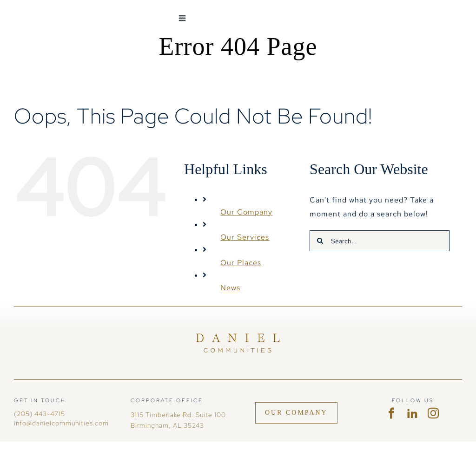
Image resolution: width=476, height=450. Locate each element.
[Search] (320, 241)
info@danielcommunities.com (61, 423)
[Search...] (380, 241)
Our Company (246, 212)
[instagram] (433, 413)
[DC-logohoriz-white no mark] (60, 10)
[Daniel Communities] (238, 337)
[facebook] (392, 413)
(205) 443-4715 (40, 414)
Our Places (241, 263)
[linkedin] (413, 413)
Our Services (245, 237)
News (230, 288)
